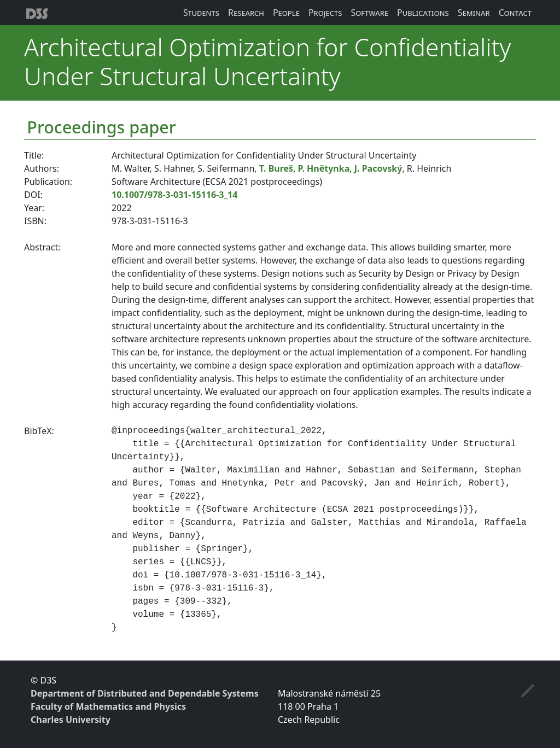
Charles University (71, 720)
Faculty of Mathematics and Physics (108, 706)
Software (369, 13)
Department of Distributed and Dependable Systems (145, 693)
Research (246, 13)
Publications (423, 13)
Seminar (474, 13)
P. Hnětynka (324, 168)
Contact (515, 13)
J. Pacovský (378, 168)
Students (201, 13)
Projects (325, 13)
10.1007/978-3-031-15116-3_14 (174, 195)
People (286, 13)
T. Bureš (276, 168)
